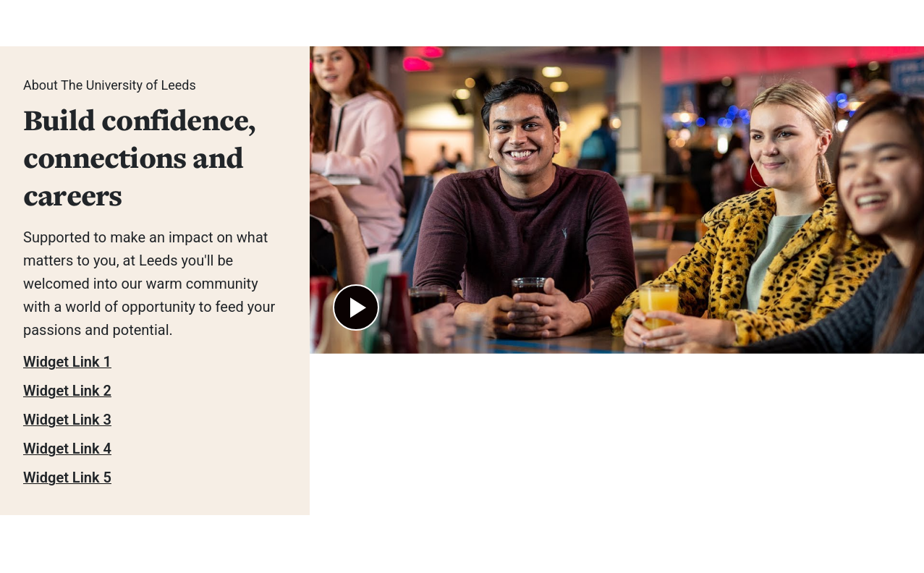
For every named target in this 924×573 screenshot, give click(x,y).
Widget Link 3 (67, 420)
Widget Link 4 (67, 449)
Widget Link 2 (67, 391)
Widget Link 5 (67, 477)
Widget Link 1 (67, 362)
